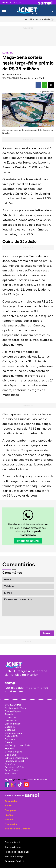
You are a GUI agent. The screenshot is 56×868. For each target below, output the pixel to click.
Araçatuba (11, 801)
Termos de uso (13, 847)
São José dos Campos (17, 829)
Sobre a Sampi (12, 842)
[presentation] (31, 623)
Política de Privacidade (17, 852)
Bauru (8, 806)
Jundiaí (9, 819)
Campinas (10, 810)
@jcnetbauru (20, 779)
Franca (9, 815)
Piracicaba (11, 824)
